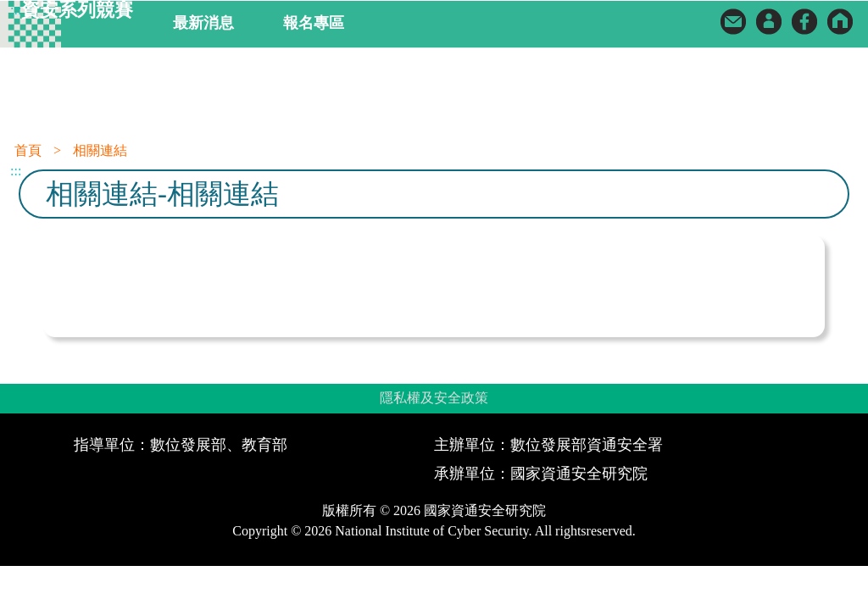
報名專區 (314, 23)
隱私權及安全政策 (434, 398)
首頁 (28, 150)
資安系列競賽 (77, 10)
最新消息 (203, 23)
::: (16, 10)
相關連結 (100, 150)
